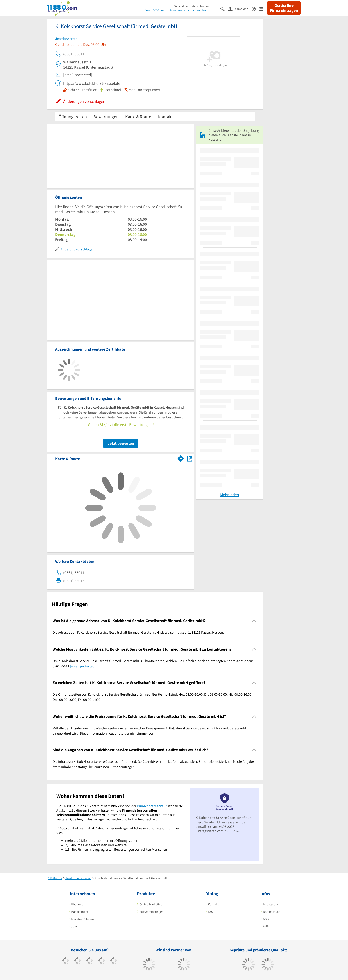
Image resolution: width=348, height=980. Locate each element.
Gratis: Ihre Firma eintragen (284, 8)
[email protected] (83, 666)
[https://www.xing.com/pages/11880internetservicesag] (102, 961)
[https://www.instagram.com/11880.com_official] (90, 961)
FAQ (211, 912)
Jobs (74, 926)
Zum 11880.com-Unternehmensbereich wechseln (177, 10)
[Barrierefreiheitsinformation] (256, 9)
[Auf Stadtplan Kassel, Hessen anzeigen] (190, 458)
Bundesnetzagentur (152, 806)
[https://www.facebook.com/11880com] (66, 961)
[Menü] (263, 9)
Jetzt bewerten (121, 443)
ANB (266, 926)
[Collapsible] (254, 621)
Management (80, 912)
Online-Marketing (151, 904)
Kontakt (165, 117)
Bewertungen (106, 117)
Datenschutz (271, 912)
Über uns (77, 904)
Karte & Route (138, 117)
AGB (266, 919)
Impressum (271, 904)
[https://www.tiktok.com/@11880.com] (78, 961)
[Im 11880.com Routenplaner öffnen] (181, 458)
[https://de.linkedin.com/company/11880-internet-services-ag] (114, 961)
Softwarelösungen (152, 912)
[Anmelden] (240, 9)
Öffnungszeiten (73, 117)
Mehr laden (230, 495)
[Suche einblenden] (224, 9)
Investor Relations (83, 919)
